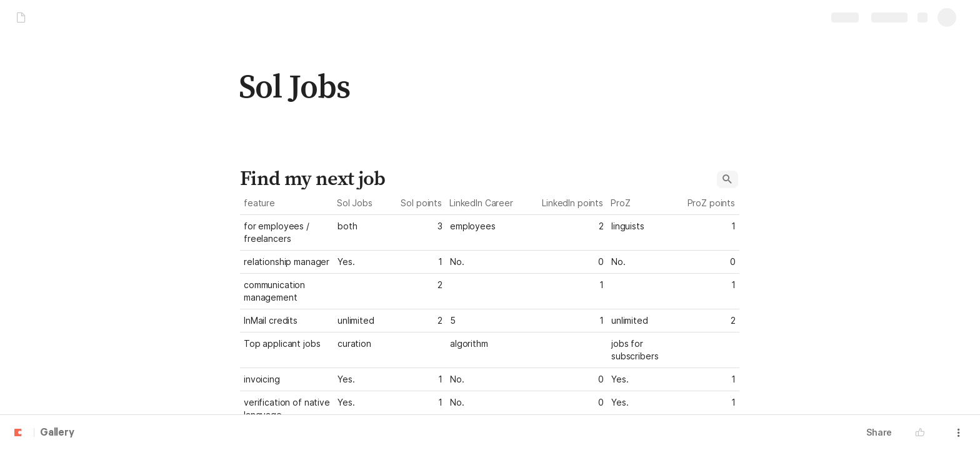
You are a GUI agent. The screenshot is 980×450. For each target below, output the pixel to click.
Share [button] (879, 432)
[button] (727, 179)
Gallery (57, 433)
